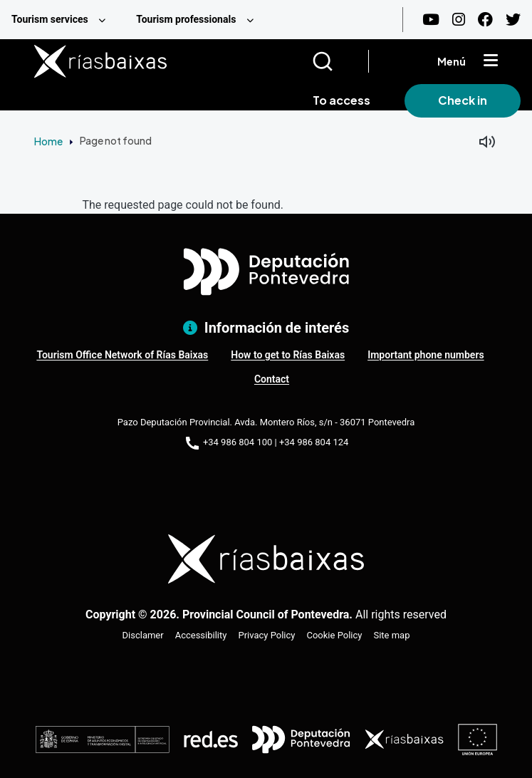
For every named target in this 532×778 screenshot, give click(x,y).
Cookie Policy (334, 635)
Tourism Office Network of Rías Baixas (122, 355)
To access (341, 100)
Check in (463, 100)
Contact (272, 379)
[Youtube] (431, 20)
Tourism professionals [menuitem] (186, 19)
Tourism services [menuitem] (50, 19)
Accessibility (201, 635)
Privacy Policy (266, 635)
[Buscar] (340, 61)
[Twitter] (513, 20)
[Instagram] (459, 20)
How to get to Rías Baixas (288, 355)
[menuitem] (62, 20)
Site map (391, 635)
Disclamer (143, 635)
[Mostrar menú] (491, 61)
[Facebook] (485, 20)
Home (48, 141)
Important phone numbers (426, 355)
